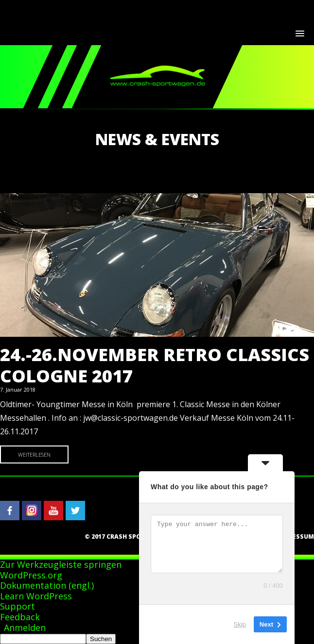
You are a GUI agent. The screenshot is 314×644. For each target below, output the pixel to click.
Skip (240, 624)
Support (17, 606)
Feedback (20, 617)
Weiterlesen (34, 454)
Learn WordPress (36, 596)
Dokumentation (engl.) (47, 585)
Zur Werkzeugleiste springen (61, 564)
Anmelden (25, 627)
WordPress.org (31, 575)
